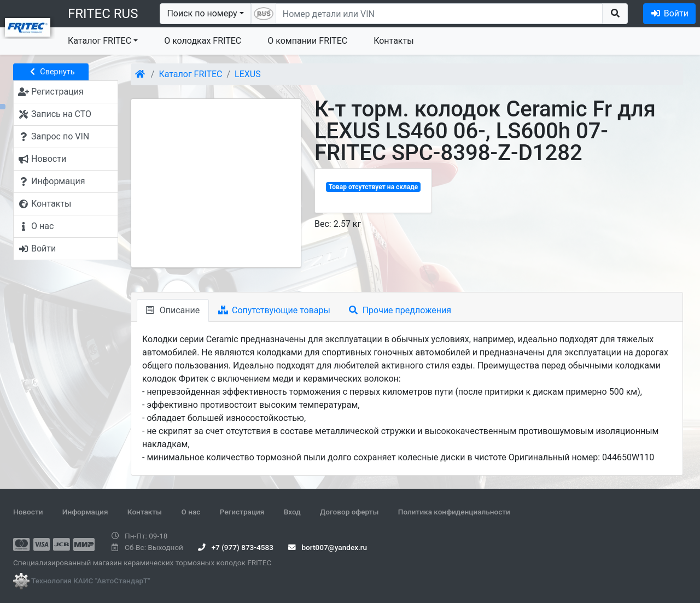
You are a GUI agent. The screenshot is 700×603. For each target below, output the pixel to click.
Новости (28, 512)
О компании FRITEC (307, 41)
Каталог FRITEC (100, 41)
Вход (292, 512)
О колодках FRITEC (203, 41)
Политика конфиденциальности (454, 512)
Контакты (393, 41)
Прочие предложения (400, 310)
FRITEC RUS (103, 14)
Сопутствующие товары (274, 310)
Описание (173, 310)
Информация (85, 512)
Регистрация (242, 512)
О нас (191, 512)
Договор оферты (349, 512)
